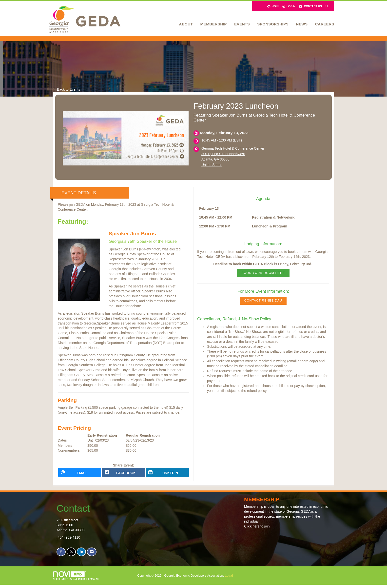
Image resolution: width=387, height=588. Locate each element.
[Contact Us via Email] (92, 555)
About (186, 24)
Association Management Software (76, 579)
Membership (213, 24)
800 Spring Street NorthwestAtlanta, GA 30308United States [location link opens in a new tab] (223, 159)
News (302, 24)
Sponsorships (273, 24)
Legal (229, 579)
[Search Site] (327, 6)
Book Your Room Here (263, 273)
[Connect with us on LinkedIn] (81, 555)
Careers (325, 24)
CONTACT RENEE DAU (263, 301)
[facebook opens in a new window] (124, 474)
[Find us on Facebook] (61, 555)
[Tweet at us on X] (71, 555)
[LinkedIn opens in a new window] (167, 474)
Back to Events (66, 89)
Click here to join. (257, 530)
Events (242, 24)
